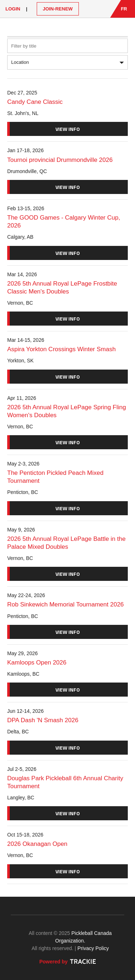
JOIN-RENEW (58, 9)
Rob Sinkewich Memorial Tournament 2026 (66, 604)
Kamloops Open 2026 (37, 663)
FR (124, 9)
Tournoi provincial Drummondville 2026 (60, 160)
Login (13, 9)
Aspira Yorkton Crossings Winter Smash (61, 349)
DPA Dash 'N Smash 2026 (43, 720)
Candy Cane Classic (35, 102)
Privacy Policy (93, 948)
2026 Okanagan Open (37, 844)
